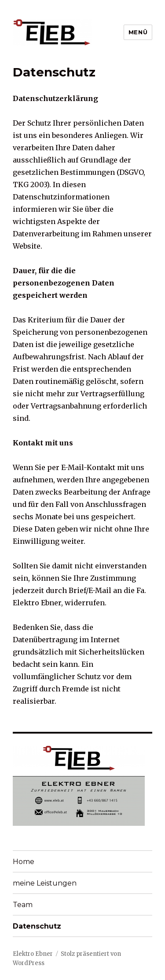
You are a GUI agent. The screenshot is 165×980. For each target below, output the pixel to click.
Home (24, 862)
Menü (138, 32)
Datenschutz (37, 926)
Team (23, 905)
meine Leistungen (45, 883)
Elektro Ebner (33, 954)
